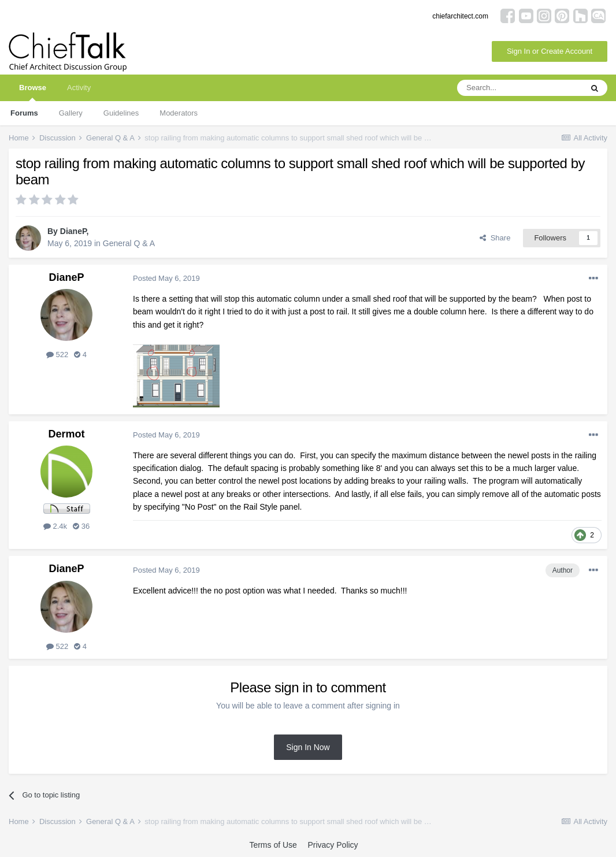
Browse (33, 92)
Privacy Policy (333, 845)
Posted (166, 278)
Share (495, 238)
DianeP (73, 231)
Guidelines (121, 113)
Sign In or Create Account (550, 51)
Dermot (66, 434)
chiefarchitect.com (460, 16)
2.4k (55, 526)
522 (57, 355)
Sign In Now (308, 747)
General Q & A (129, 243)
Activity (79, 88)
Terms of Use (273, 845)
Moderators (179, 113)
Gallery (71, 113)
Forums (24, 113)
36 (81, 526)
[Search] (519, 88)
